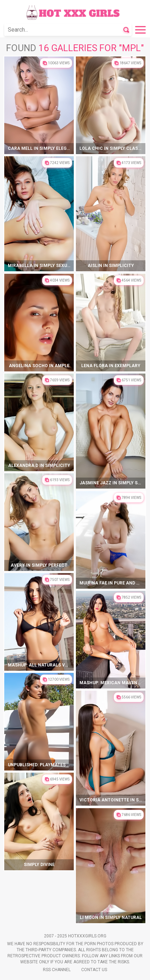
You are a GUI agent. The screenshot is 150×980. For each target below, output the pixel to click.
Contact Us (94, 970)
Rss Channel (57, 970)
